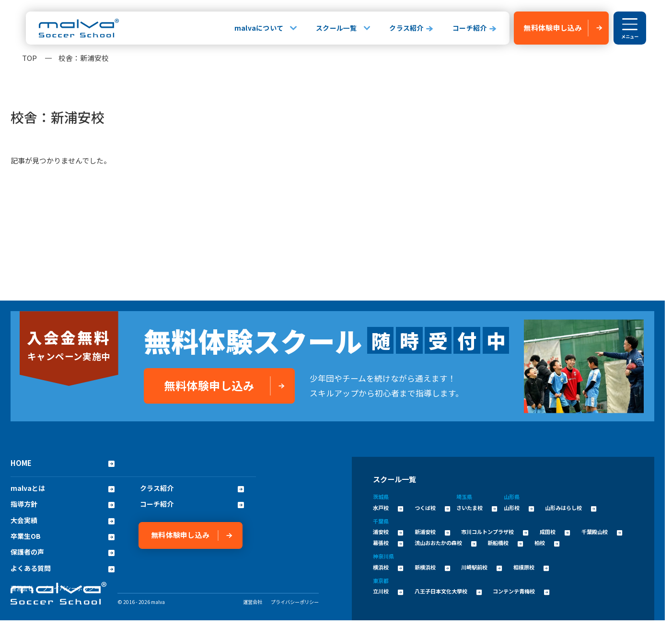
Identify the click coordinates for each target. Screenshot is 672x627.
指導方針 (63, 504)
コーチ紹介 (469, 28)
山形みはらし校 (571, 508)
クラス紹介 (406, 28)
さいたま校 (477, 508)
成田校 (555, 532)
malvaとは (63, 488)
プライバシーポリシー (295, 602)
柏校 (547, 543)
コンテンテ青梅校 (521, 591)
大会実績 (63, 520)
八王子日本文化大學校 (448, 591)
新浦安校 (432, 532)
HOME (63, 463)
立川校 (388, 591)
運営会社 (253, 602)
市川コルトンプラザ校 (495, 532)
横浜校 (388, 567)
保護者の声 (63, 552)
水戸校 (388, 508)
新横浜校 (432, 567)
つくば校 (432, 508)
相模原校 (531, 567)
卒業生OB (63, 536)
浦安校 (388, 532)
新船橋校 (505, 543)
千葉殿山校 (602, 532)
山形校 (519, 508)
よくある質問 (63, 568)
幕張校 (388, 543)
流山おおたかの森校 (446, 543)
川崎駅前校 (481, 567)
